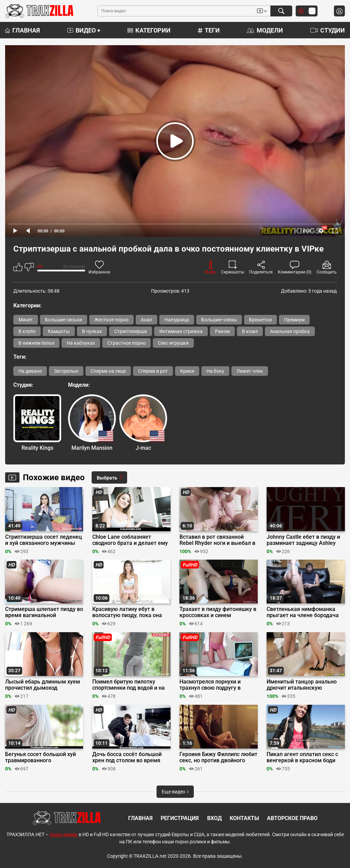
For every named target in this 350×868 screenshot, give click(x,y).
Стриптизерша (131, 331)
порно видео (64, 834)
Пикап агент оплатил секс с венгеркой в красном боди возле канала (302, 757)
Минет (26, 320)
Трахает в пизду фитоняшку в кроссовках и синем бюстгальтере (218, 612)
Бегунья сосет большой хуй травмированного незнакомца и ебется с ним (41, 757)
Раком (222, 331)
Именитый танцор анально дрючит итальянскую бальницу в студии (302, 685)
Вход (214, 818)
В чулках (92, 331)
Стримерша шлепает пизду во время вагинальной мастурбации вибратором (44, 612)
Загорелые (66, 371)
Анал (146, 320)
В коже (250, 331)
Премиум (294, 320)
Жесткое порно (111, 320)
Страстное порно (126, 343)
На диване (30, 371)
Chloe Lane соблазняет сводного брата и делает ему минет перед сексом (130, 540)
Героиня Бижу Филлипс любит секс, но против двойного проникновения (218, 757)
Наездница (177, 320)
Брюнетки (260, 320)
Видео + (84, 30)
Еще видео (175, 792)
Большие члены (219, 320)
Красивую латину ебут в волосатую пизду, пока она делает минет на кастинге (127, 612)
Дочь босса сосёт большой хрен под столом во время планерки (127, 757)
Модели (265, 30)
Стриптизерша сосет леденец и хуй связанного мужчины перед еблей (44, 540)
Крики (187, 371)
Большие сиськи (64, 320)
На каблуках (81, 343)
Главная (23, 30)
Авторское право (292, 818)
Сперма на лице (108, 371)
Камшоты (59, 331)
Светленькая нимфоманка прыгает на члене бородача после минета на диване (303, 612)
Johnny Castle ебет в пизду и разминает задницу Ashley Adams (303, 540)
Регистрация (180, 818)
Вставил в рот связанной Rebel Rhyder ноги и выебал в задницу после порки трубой (217, 540)
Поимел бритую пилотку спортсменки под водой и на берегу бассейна (129, 685)
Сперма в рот (153, 371)
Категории (149, 30)
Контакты (244, 818)
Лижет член (250, 371)
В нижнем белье (36, 343)
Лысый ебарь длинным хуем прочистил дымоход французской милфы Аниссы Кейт (43, 685)
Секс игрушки (173, 343)
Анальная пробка (290, 331)
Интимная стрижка (181, 331)
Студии (328, 30)
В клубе (27, 331)
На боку (215, 371)
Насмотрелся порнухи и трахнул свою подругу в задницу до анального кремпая (210, 685)
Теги (209, 30)
